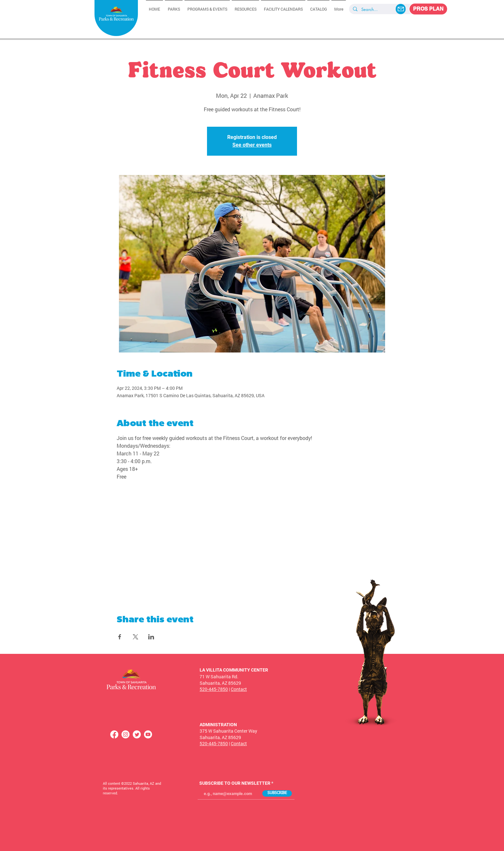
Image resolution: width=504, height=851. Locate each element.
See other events (252, 145)
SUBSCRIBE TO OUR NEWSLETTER (235, 783)
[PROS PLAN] (428, 9)
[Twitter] (137, 734)
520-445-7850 (214, 689)
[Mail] (401, 9)
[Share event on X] (135, 637)
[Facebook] (114, 734)
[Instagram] (126, 734)
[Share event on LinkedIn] (151, 637)
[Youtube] (148, 734)
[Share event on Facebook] (120, 637)
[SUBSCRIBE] (277, 793)
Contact (239, 689)
